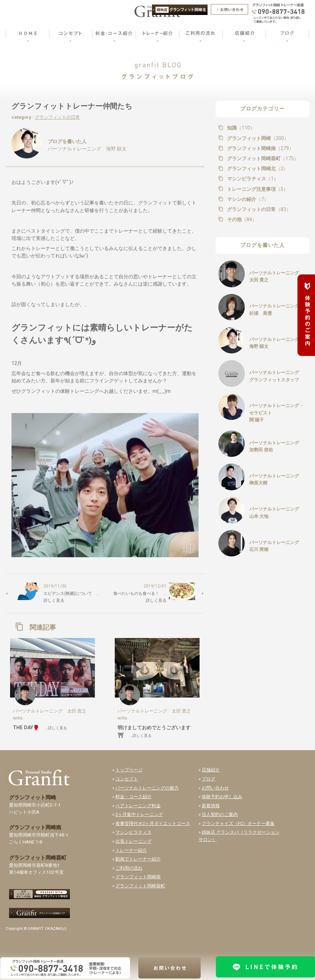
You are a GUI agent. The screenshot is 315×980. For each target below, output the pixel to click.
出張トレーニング (134, 841)
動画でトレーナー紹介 (138, 859)
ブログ (208, 779)
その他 (241, 219)
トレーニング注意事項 (257, 189)
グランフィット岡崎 (257, 138)
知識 (240, 128)
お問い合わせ (215, 788)
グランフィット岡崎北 (257, 169)
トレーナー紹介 (131, 850)
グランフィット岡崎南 (260, 148)
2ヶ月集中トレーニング (139, 814)
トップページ (129, 770)
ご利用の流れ (129, 868)
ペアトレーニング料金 (138, 806)
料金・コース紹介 (134, 797)
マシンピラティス (252, 179)
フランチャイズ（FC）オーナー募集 (238, 823)
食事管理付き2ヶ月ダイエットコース (153, 823)
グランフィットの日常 (57, 117)
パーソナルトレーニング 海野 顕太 (87, 149)
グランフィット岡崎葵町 (262, 158)
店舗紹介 (211, 770)
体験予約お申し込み (222, 797)
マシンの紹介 (247, 199)
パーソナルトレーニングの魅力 (147, 788)
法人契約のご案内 (220, 814)
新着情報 (211, 806)
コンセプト (127, 779)
